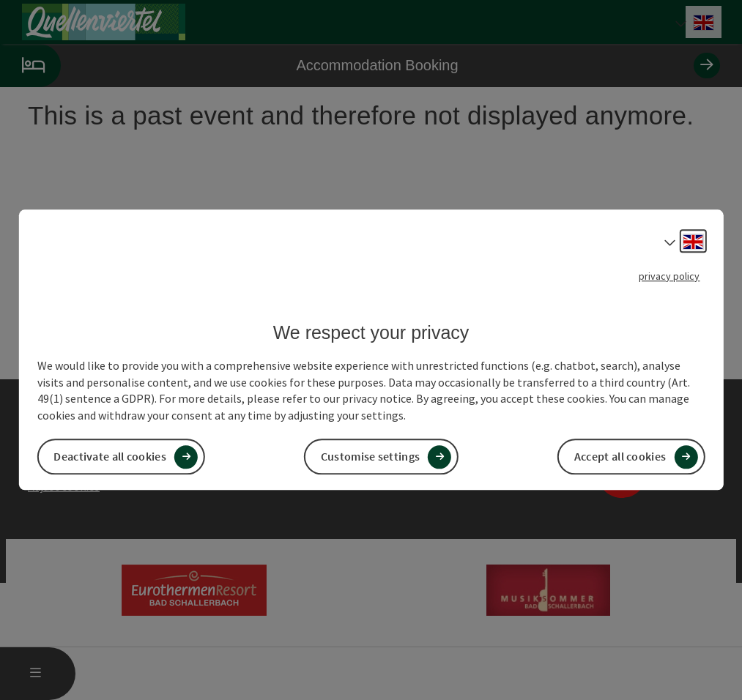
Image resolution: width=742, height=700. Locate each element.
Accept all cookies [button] (620, 457)
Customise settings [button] (370, 457)
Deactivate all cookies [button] (110, 457)
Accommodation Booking (360, 66)
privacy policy (669, 276)
